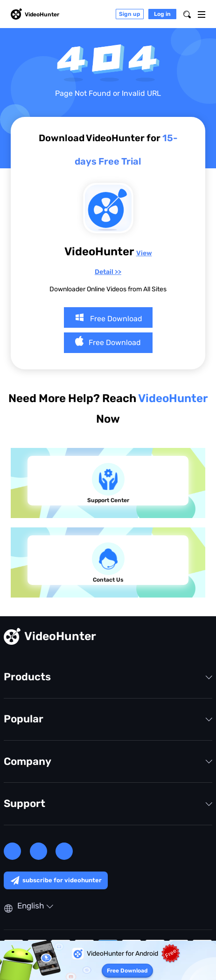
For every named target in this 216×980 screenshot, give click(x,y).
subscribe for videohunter (56, 880)
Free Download (108, 318)
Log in (162, 14)
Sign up (129, 14)
